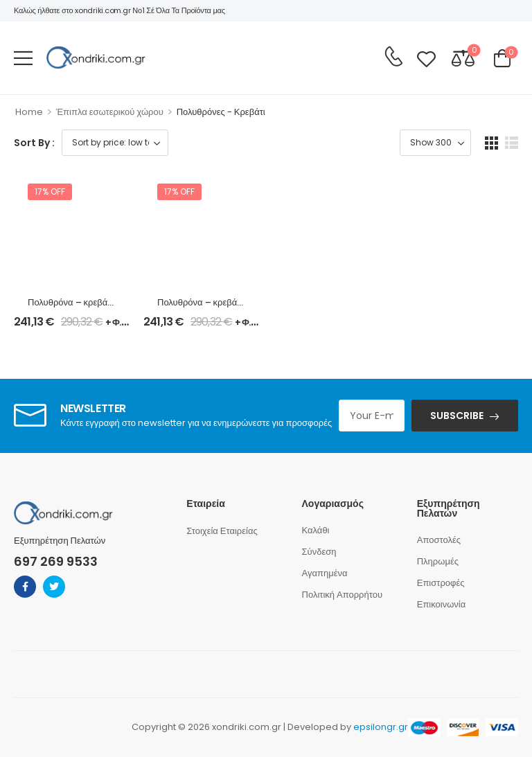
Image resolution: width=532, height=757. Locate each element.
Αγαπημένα (325, 573)
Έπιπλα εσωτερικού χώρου (110, 112)
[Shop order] (115, 143)
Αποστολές (439, 540)
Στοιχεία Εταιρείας (222, 531)
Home (29, 112)
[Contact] (393, 57)
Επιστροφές (441, 583)
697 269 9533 (56, 561)
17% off (50, 192)
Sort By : (34, 143)
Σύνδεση (319, 552)
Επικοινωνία (442, 604)
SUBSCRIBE (457, 416)
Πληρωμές (438, 561)
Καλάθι (316, 530)
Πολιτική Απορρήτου (343, 595)
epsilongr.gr (381, 727)
